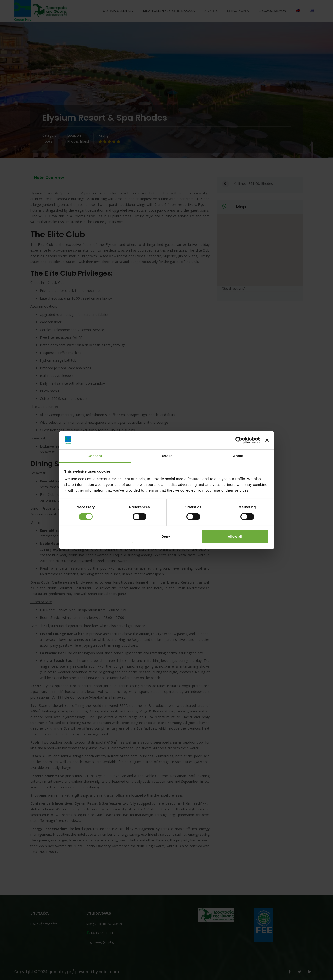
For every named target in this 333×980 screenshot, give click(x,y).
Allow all (235, 537)
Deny (166, 537)
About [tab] (238, 456)
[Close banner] (267, 440)
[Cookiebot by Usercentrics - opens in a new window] (239, 440)
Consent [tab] (95, 456)
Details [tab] (167, 456)
